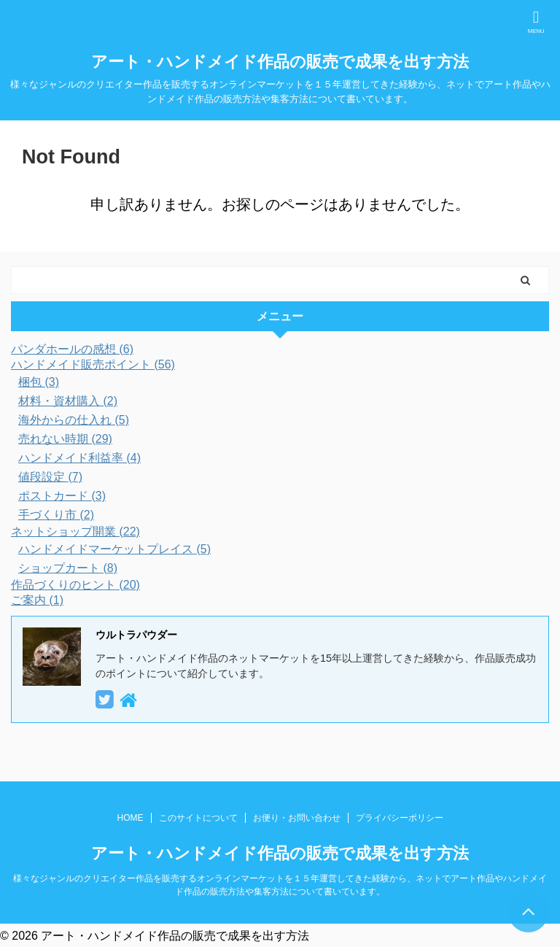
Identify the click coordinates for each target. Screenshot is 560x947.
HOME (131, 818)
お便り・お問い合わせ (297, 818)
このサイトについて (198, 818)
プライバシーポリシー (400, 818)
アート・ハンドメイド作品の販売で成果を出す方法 (280, 62)
